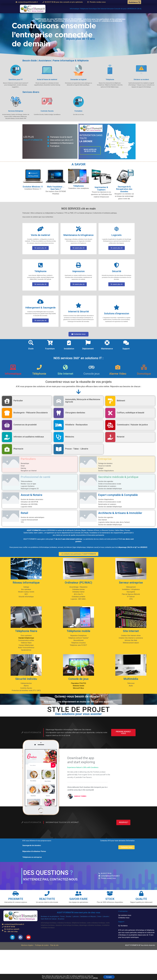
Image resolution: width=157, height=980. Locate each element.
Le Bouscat (104, 530)
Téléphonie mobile (78, 631)
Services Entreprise (16, 111)
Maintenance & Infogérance (78, 235)
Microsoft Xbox (78, 688)
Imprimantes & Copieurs (101, 188)
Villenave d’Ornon (93, 530)
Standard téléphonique (26, 638)
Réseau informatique (26, 583)
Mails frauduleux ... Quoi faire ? (56, 188)
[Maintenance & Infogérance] (78, 229)
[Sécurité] (117, 265)
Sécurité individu (26, 679)
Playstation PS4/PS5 (78, 683)
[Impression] (78, 265)
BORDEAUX (52, 530)
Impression (78, 271)
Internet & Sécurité (78, 312)
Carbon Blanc (119, 530)
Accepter (109, 977)
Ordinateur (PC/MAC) (78, 583)
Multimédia (131, 679)
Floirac (62, 916)
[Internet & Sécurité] (78, 305)
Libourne (106, 916)
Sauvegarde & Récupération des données (124, 189)
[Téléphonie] (40, 265)
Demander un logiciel (78, 79)
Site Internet (131, 631)
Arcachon (61, 919)
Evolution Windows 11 (33, 187)
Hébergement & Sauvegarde (40, 308)
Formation (78, 111)
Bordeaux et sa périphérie (50, 916)
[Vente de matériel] (40, 229)
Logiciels (116, 235)
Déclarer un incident (141, 79)
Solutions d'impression (117, 314)
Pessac (127, 530)
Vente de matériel (40, 235)
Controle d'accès (47, 111)
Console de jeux (78, 679)
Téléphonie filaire (26, 631)
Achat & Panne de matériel (47, 79)
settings (95, 978)
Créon (99, 916)
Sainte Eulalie (28, 533)
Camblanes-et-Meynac (88, 916)
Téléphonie (110, 79)
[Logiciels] (117, 229)
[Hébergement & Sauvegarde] (40, 301)
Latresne (77, 530)
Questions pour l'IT (16, 79)
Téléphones (78, 186)
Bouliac (69, 916)
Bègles (84, 530)
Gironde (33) (79, 533)
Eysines (111, 530)
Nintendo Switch (78, 686)
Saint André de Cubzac (49, 919)
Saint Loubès (38, 533)
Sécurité (117, 271)
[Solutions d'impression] (117, 307)
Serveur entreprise (131, 583)
